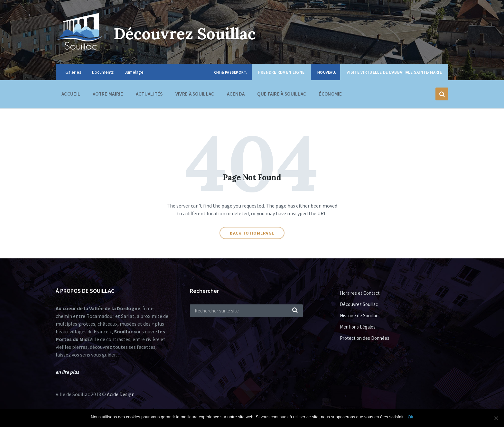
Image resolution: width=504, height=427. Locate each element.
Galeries (73, 72)
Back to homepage (252, 233)
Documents (103, 72)
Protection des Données (365, 338)
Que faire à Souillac (282, 95)
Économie (330, 95)
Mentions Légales (358, 327)
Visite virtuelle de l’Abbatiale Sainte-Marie (394, 72)
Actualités (149, 94)
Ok (411, 417)
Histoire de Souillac (359, 316)
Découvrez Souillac (185, 34)
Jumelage (134, 72)
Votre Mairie (108, 95)
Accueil (71, 94)
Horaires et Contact (360, 293)
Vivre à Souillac (195, 95)
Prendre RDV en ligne (281, 72)
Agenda (236, 94)
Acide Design (121, 394)
